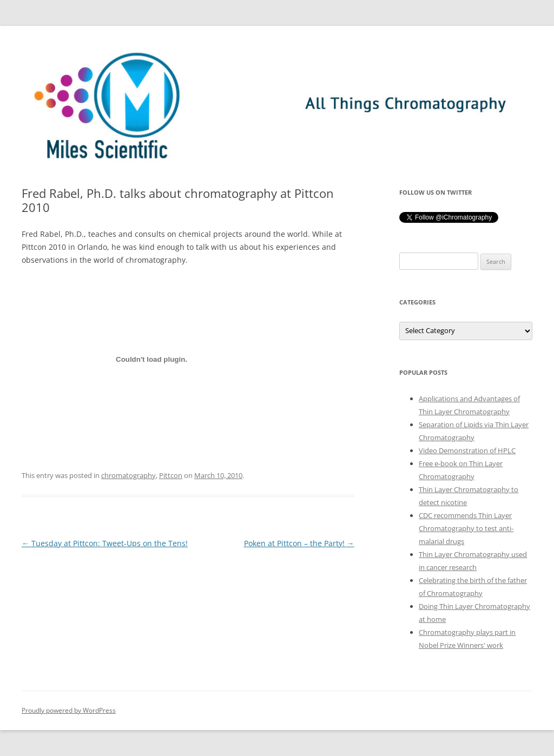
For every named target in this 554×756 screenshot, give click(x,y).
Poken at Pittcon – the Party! (299, 543)
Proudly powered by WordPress (69, 710)
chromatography (128, 475)
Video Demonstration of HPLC (467, 450)
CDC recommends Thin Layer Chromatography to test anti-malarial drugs (466, 528)
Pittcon (171, 475)
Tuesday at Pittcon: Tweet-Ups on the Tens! (105, 543)
